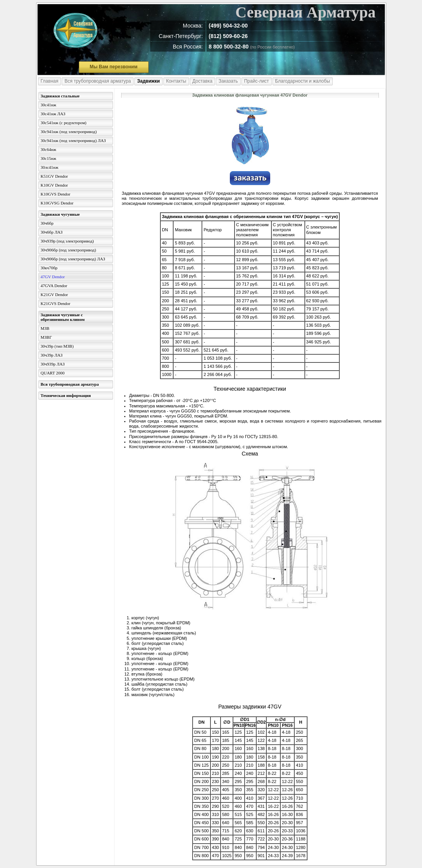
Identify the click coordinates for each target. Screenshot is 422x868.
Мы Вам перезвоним (114, 67)
